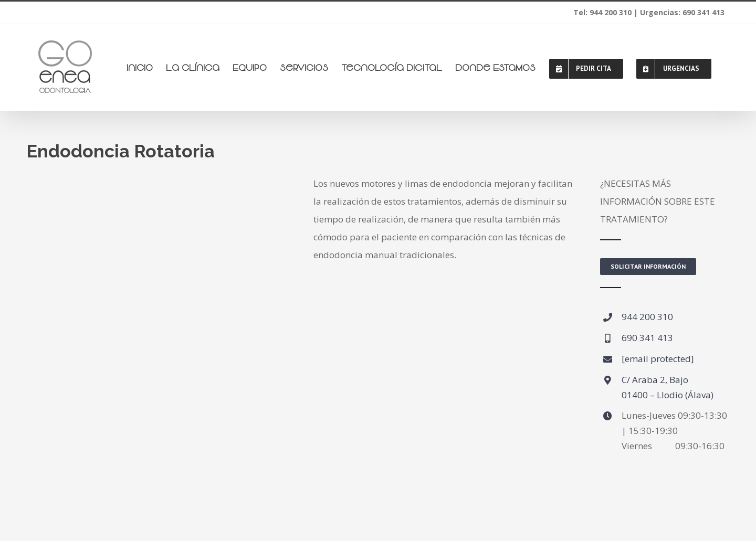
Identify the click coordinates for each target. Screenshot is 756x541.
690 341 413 (647, 338)
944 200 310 (647, 317)
